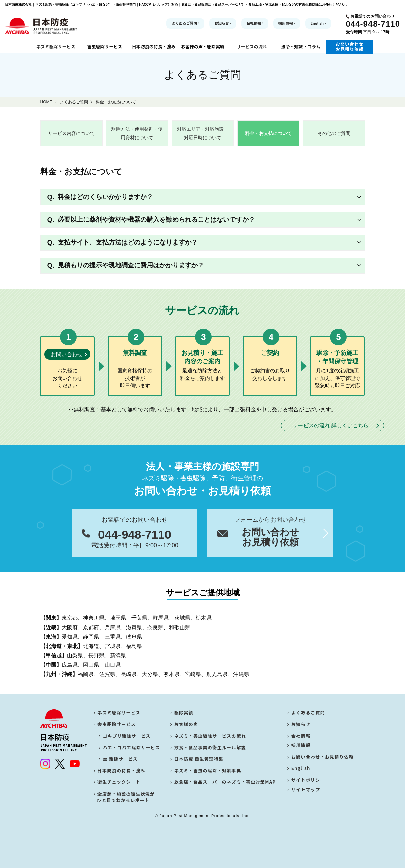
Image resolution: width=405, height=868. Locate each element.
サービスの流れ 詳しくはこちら (331, 425)
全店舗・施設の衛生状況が (124, 797)
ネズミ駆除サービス (117, 713)
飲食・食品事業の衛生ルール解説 (208, 747)
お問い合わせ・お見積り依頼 (320, 759)
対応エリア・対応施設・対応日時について (203, 133)
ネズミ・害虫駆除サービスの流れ (208, 736)
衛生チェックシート (117, 782)
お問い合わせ (67, 354)
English (318, 23)
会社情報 (255, 23)
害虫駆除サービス (115, 724)
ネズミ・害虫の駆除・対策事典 (206, 771)
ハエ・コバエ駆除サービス (131, 747)
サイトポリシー (306, 782)
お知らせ (223, 23)
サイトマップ (304, 794)
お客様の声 (184, 724)
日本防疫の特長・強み (120, 771)
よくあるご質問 (186, 23)
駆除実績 (182, 713)
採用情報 (287, 23)
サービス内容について (71, 133)
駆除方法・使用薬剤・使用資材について (137, 133)
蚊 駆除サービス (119, 759)
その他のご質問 (334, 133)
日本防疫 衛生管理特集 (197, 759)
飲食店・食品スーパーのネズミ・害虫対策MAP (223, 782)
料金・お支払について (268, 133)
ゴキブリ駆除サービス (126, 736)
